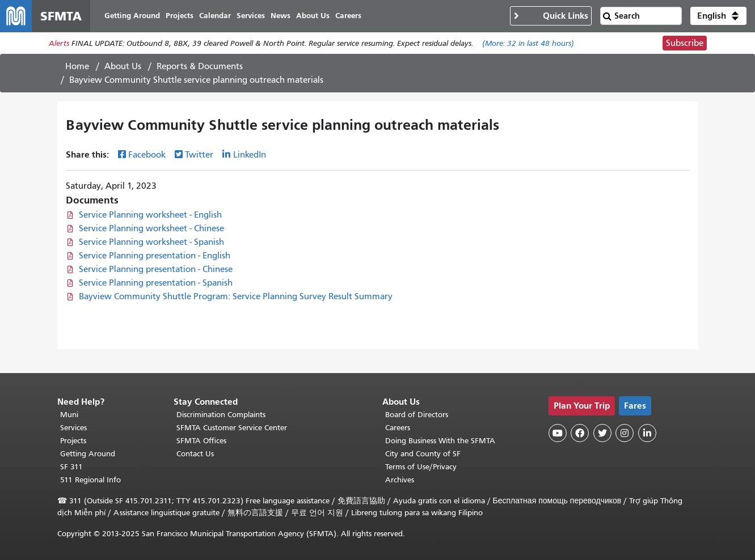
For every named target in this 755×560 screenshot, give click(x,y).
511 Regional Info (90, 480)
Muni (69, 415)
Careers (398, 428)
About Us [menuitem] (313, 16)
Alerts (59, 43)
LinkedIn (250, 155)
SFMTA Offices (201, 441)
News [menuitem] (281, 16)
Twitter (199, 155)
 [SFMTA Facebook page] (580, 433)
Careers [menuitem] (348, 16)
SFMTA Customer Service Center (232, 428)
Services (73, 428)
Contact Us (195, 454)
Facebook (147, 155)
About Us (123, 66)
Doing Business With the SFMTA (440, 441)
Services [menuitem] (251, 16)
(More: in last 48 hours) (528, 43)
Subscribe (685, 43)
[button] (718, 16)
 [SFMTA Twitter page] (602, 433)
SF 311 (71, 467)
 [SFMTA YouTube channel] (558, 433)
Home (77, 66)
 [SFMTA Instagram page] (625, 433)
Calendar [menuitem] (215, 16)
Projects (73, 441)
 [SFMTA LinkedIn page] (647, 433)
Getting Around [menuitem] (132, 16)
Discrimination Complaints (221, 415)
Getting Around (88, 454)
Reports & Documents (200, 66)
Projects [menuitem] (180, 16)
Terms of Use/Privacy (421, 467)
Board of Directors (417, 415)
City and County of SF (423, 454)
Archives (400, 480)
